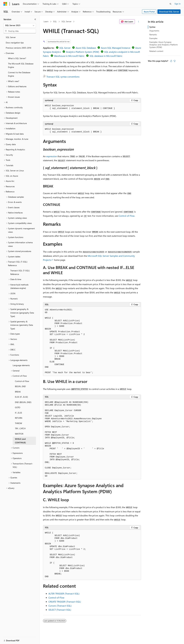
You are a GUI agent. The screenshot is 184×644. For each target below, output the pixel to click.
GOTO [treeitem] (18, 407)
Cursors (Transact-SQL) (60, 606)
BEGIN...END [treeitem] (20, 386)
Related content (156, 51)
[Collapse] (35, 19)
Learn (46, 21)
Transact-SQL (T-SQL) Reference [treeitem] (20, 272)
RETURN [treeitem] (19, 418)
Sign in (178, 4)
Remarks (153, 35)
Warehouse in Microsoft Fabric (69, 56)
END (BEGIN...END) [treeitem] (23, 402)
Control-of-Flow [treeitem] (22, 381)
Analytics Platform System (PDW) (83, 52)
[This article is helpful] (171, 61)
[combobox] (20, 25)
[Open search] (170, 4)
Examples (153, 38)
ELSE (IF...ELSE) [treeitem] (21, 397)
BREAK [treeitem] (18, 392)
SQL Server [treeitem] (11, 37)
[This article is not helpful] (175, 61)
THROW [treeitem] (18, 423)
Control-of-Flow (127, 216)
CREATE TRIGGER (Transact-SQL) (65, 602)
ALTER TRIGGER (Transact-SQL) (64, 594)
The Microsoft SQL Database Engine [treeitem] (21, 65)
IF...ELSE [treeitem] (18, 413)
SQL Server (66, 21)
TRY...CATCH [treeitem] (20, 428)
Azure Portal (149, 12)
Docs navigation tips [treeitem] (15, 43)
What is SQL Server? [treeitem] (17, 58)
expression (52, 156)
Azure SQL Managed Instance (116, 48)
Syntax (152, 27)
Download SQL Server (169, 12)
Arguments (154, 31)
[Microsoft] (5, 4)
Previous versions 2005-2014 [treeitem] (18, 48)
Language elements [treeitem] (21, 365)
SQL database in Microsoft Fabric (106, 56)
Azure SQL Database (86, 48)
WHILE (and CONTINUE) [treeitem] (20, 441)
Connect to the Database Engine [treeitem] (19, 74)
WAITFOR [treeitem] (19, 434)
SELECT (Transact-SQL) (60, 610)
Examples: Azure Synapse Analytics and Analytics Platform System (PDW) (164, 45)
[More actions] (139, 22)
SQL (55, 21)
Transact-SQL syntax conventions (63, 77)
